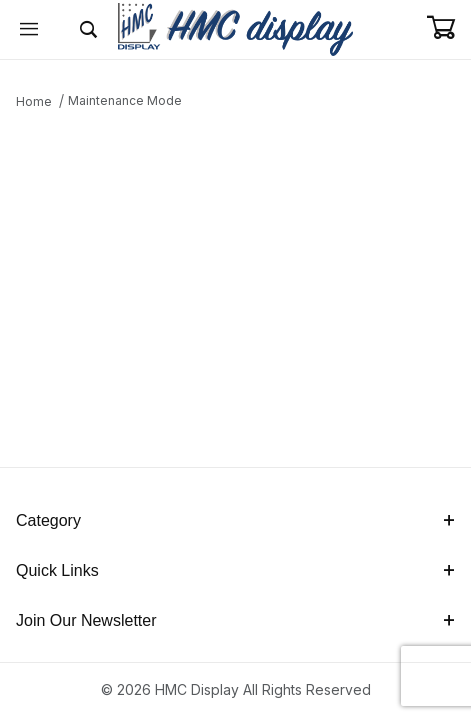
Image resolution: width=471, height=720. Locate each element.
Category (235, 520)
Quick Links (235, 570)
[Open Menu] (29, 29)
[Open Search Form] (88, 29)
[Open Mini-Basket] (448, 28)
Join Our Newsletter (235, 620)
